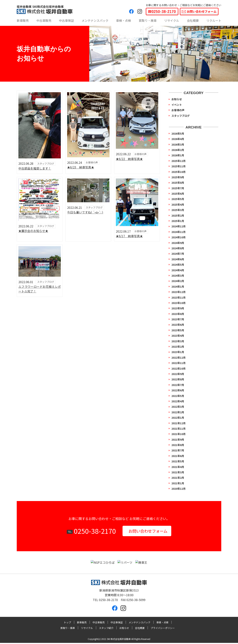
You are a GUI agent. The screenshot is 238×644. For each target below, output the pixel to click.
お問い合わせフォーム (148, 531)
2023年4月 (178, 336)
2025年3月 (178, 210)
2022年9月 (178, 374)
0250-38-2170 (91, 531)
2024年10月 (178, 237)
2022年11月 (178, 363)
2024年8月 (178, 248)
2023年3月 (178, 341)
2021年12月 (178, 423)
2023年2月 (178, 347)
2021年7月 (178, 450)
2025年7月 (178, 188)
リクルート (214, 20)
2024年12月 (178, 226)
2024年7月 (178, 254)
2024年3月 (178, 276)
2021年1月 (178, 483)
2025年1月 (178, 221)
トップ (67, 623)
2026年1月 (178, 155)
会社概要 (193, 20)
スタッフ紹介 (106, 629)
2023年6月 (178, 325)
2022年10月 (178, 368)
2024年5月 (178, 265)
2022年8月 (178, 379)
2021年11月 (178, 429)
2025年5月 (178, 199)
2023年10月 (178, 303)
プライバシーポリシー (163, 629)
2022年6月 (178, 390)
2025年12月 (178, 161)
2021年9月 (178, 439)
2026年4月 (178, 139)
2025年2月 (178, 215)
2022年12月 (178, 358)
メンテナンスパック (95, 20)
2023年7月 (178, 319)
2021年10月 (178, 434)
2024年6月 (178, 259)
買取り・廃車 (148, 20)
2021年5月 (178, 461)
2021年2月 (178, 478)
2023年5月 (178, 330)
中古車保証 (66, 20)
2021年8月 (178, 445)
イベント (177, 105)
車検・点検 (123, 20)
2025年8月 (178, 183)
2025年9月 (178, 177)
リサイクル (172, 20)
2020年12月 (178, 489)
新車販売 (23, 20)
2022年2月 (178, 412)
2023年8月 (178, 314)
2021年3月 (178, 472)
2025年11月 (178, 166)
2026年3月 (178, 144)
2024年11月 (178, 232)
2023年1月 (178, 352)
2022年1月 (178, 418)
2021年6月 (178, 456)
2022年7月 (178, 385)
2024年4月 (178, 270)
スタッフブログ (181, 116)
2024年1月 (178, 286)
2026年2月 (178, 150)
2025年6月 (178, 194)
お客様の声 (178, 110)
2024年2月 (178, 281)
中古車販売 (44, 20)
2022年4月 (178, 401)
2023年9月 (178, 308)
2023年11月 (178, 297)
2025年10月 (178, 172)
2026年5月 (178, 133)
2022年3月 (178, 407)
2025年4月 (178, 205)
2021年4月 (178, 467)
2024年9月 (178, 243)
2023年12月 (178, 292)
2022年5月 (178, 396)
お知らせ (177, 99)
